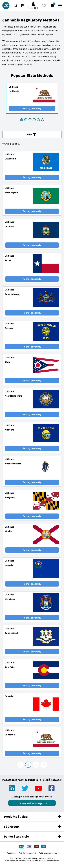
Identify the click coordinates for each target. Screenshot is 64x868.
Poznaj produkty (32, 108)
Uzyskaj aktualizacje (30, 803)
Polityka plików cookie (48, 853)
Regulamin (11, 853)
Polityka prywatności (27, 853)
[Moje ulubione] (44, 6)
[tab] (22, 120)
